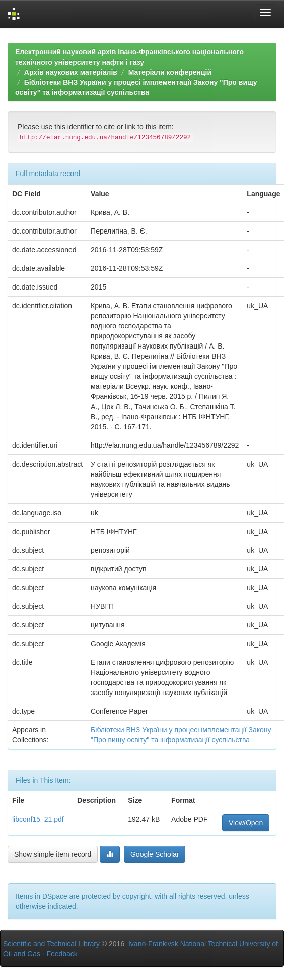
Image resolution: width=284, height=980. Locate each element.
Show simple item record (53, 854)
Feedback (62, 954)
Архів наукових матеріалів (71, 72)
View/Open (246, 823)
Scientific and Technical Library (51, 944)
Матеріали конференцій (170, 72)
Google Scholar (155, 854)
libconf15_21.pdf (38, 819)
